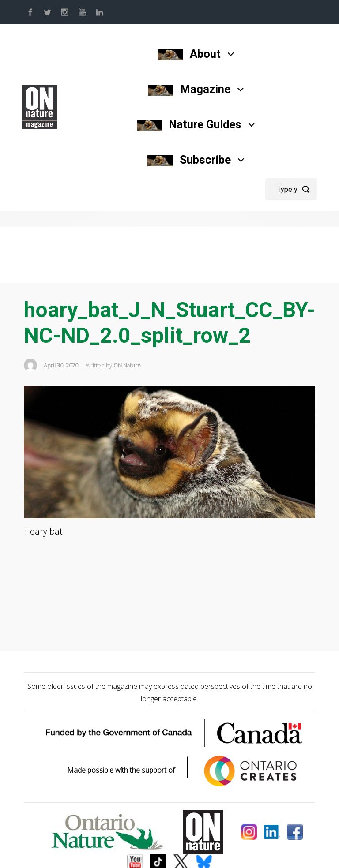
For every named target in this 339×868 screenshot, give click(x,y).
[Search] (291, 189)
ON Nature (127, 365)
